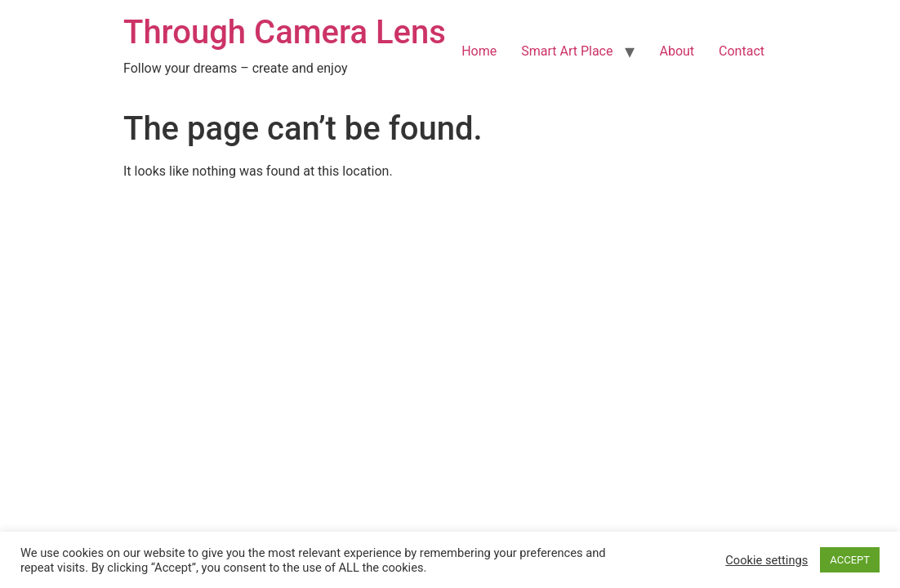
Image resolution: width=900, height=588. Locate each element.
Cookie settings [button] (766, 560)
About (677, 51)
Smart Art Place (567, 51)
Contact (742, 51)
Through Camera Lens (285, 32)
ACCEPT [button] (850, 560)
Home (479, 51)
